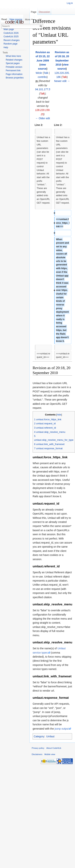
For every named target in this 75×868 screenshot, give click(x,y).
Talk (46, 73)
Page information (14, 74)
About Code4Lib (54, 748)
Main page (9, 29)
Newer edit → (62, 81)
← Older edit (43, 118)
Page (34, 12)
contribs (42, 77)
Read (4, 19)
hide (59, 415)
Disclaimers (37, 754)
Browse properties (15, 78)
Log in (70, 3)
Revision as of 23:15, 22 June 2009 (43, 56)
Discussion (44, 12)
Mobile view (50, 754)
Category (39, 736)
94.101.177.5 (43, 89)
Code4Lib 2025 (11, 37)
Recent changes (12, 40)
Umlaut (50, 736)
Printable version (14, 67)
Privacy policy (38, 748)
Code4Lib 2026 (11, 33)
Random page (10, 44)
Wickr (39, 73)
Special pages (13, 63)
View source (16, 19)
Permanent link (13, 71)
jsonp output (62, 729)
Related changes (14, 60)
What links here (13, 56)
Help (6, 47)
